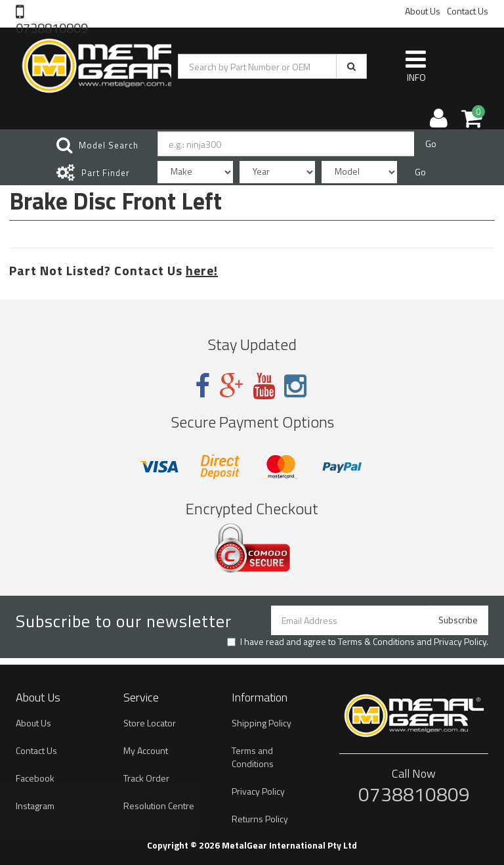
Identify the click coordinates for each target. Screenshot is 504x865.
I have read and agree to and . (358, 642)
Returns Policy (260, 819)
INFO (416, 66)
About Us (423, 11)
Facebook (35, 778)
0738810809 (52, 27)
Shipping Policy (262, 723)
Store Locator (150, 723)
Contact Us (468, 11)
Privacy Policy (460, 641)
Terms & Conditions (376, 641)
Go (431, 144)
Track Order (146, 778)
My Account (146, 750)
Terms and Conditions (253, 757)
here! (202, 270)
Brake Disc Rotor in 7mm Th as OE (112, 813)
